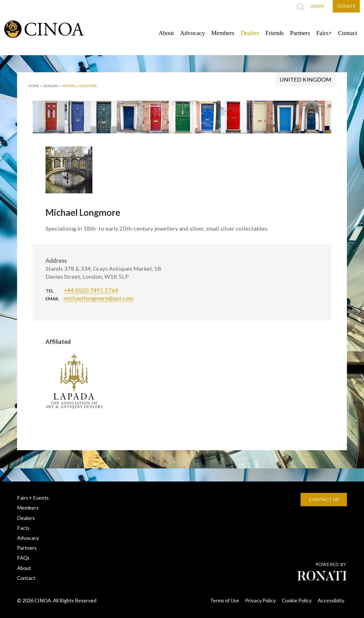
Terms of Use (225, 600)
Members (217, 33)
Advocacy (186, 33)
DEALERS (50, 86)
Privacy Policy (260, 600)
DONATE (346, 6)
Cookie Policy (297, 600)
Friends (271, 33)
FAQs (23, 558)
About (159, 33)
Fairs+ (322, 33)
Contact (347, 33)
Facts (23, 528)
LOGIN (315, 6)
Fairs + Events (33, 498)
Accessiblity (331, 600)
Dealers (245, 33)
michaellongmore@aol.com (98, 298)
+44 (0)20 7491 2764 (91, 290)
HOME (34, 86)
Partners (297, 33)
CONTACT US (324, 499)
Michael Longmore (79, 86)
